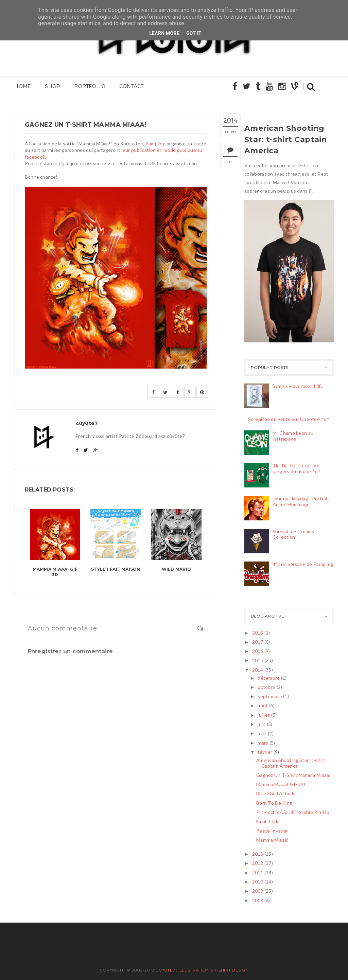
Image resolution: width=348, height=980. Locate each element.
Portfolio (89, 87)
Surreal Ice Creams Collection (293, 534)
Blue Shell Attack (275, 793)
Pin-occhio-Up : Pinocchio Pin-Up (293, 812)
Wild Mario (176, 569)
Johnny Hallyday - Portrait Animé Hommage (301, 501)
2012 (258, 863)
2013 (258, 854)
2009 (258, 891)
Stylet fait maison (116, 569)
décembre (269, 678)
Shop (52, 87)
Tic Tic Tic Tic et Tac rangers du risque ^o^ (297, 468)
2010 (258, 882)
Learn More (164, 33)
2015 (258, 660)
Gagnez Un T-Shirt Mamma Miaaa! (293, 775)
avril (262, 733)
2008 (258, 900)
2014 (258, 670)
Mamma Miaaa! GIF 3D (55, 572)
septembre (270, 696)
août (263, 705)
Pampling (155, 144)
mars (263, 743)
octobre (266, 687)
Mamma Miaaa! (272, 840)
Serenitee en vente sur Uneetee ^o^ (289, 419)
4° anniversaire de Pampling (303, 564)
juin (262, 724)
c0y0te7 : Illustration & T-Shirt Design (202, 970)
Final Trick (267, 821)
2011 (258, 872)
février (265, 752)
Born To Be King (274, 803)
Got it (194, 33)
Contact (130, 87)
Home (23, 87)
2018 (258, 633)
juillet (264, 715)
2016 (258, 651)
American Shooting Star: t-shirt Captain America (286, 139)
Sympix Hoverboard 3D (298, 386)
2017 (258, 642)
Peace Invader (272, 831)
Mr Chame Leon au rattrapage (293, 436)
